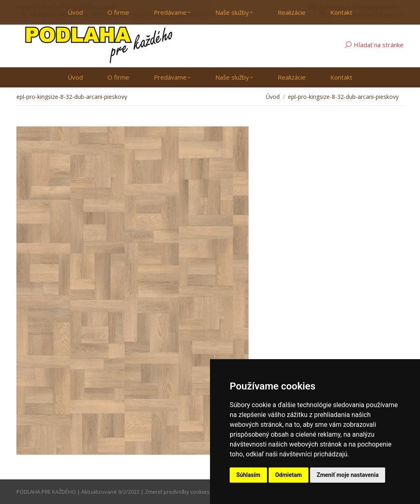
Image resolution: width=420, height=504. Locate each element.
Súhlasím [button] (248, 475)
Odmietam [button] (289, 475)
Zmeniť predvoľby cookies (177, 492)
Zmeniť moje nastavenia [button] (348, 475)
